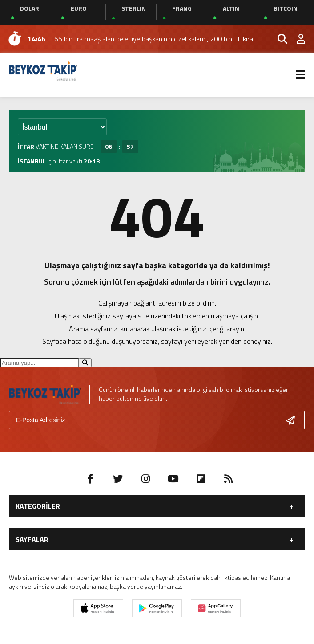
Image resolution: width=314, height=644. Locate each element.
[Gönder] (294, 420)
